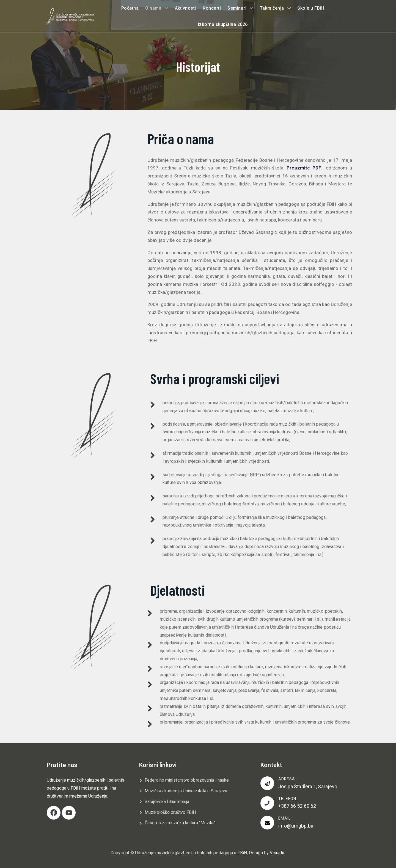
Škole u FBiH (311, 8)
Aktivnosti (185, 8)
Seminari (237, 8)
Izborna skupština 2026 (223, 24)
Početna (130, 8)
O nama (153, 8)
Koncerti (212, 8)
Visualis (278, 853)
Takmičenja (272, 8)
